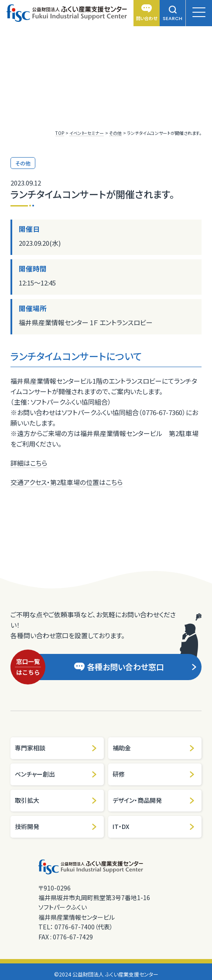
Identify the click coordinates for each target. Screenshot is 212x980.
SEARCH (173, 14)
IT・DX (154, 826)
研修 (154, 774)
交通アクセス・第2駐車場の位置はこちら (67, 482)
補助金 (154, 748)
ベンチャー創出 (56, 774)
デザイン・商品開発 (154, 800)
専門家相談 (56, 748)
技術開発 (56, 826)
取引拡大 (56, 800)
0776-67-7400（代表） (84, 927)
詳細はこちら (29, 463)
